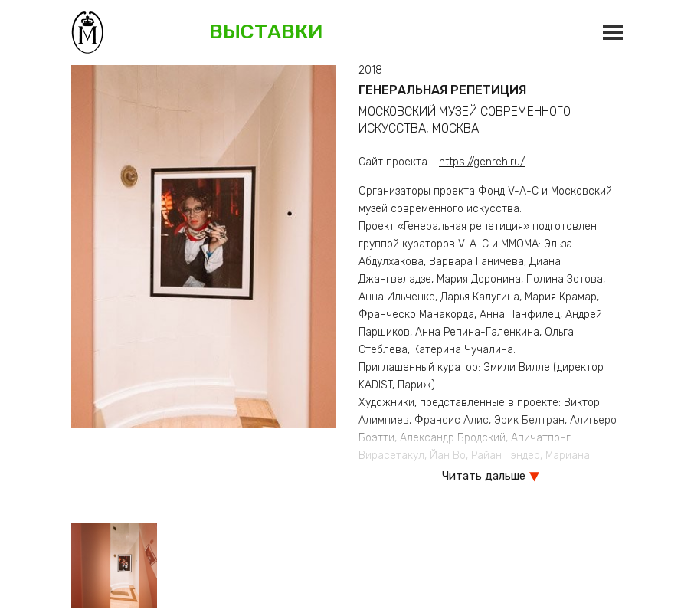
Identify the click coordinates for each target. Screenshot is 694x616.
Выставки (266, 32)
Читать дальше (484, 476)
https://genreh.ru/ (482, 162)
